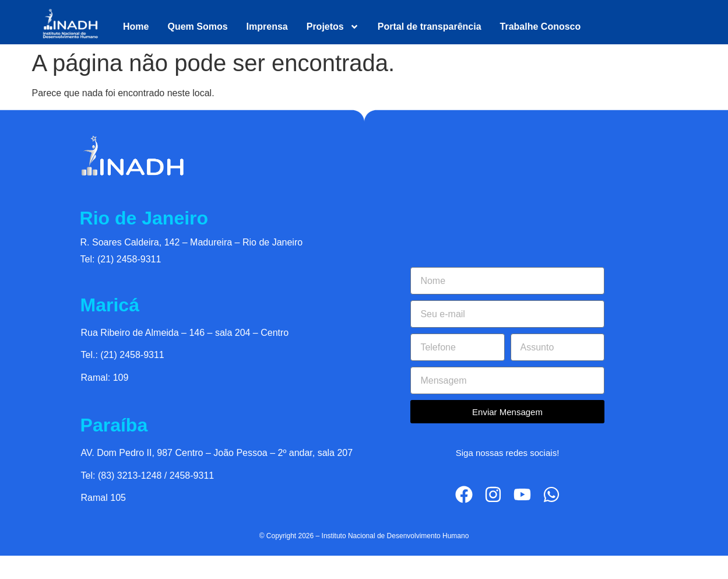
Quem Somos (197, 27)
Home (136, 27)
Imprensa (267, 27)
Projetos (333, 27)
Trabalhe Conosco (541, 27)
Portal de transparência (430, 27)
